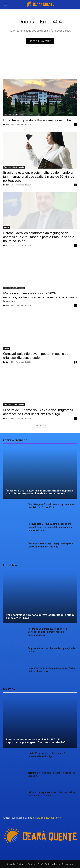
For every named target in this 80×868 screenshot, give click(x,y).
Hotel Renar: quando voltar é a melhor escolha (37, 120)
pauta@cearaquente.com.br (47, 818)
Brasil (6, 228)
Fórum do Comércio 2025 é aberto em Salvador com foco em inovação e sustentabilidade (48, 632)
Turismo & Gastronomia (14, 115)
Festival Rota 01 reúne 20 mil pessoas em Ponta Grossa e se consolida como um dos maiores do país (50, 527)
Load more (40, 425)
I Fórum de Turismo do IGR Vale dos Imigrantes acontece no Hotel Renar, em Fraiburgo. (38, 412)
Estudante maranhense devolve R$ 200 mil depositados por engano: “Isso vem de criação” (35, 741)
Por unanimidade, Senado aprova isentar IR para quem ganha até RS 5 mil (40, 616)
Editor (6, 124)
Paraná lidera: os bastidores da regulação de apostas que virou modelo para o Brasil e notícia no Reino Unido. (39, 237)
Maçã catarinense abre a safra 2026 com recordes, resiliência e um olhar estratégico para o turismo (40, 297)
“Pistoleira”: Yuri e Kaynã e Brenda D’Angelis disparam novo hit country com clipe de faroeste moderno (39, 492)
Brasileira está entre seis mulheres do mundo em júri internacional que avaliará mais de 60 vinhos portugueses (39, 177)
